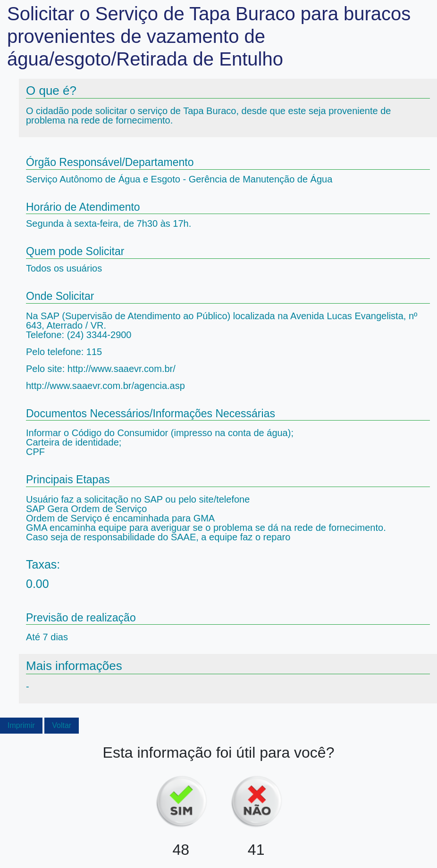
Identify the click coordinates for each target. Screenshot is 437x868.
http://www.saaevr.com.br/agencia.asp (105, 386)
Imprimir (21, 725)
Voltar (62, 725)
